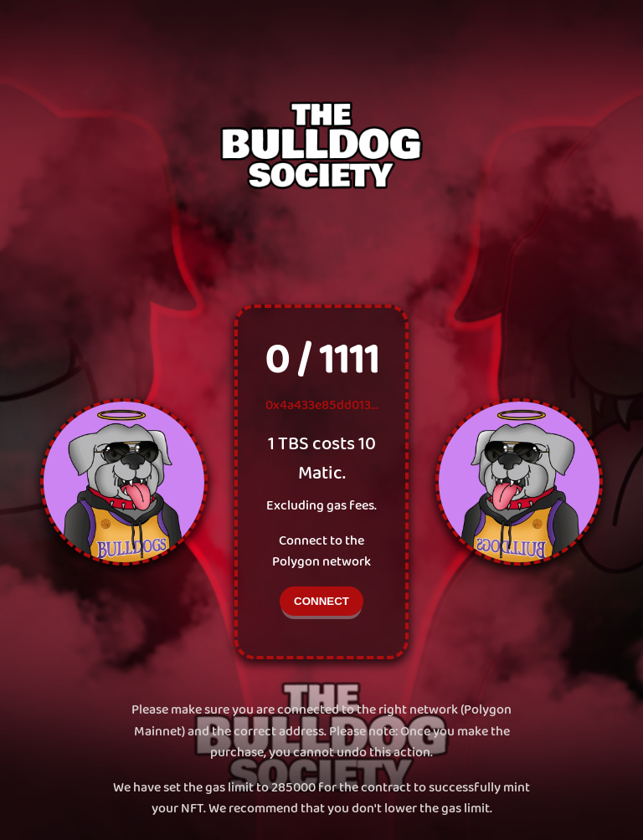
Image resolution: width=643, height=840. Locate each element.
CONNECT (321, 601)
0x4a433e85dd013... (322, 405)
